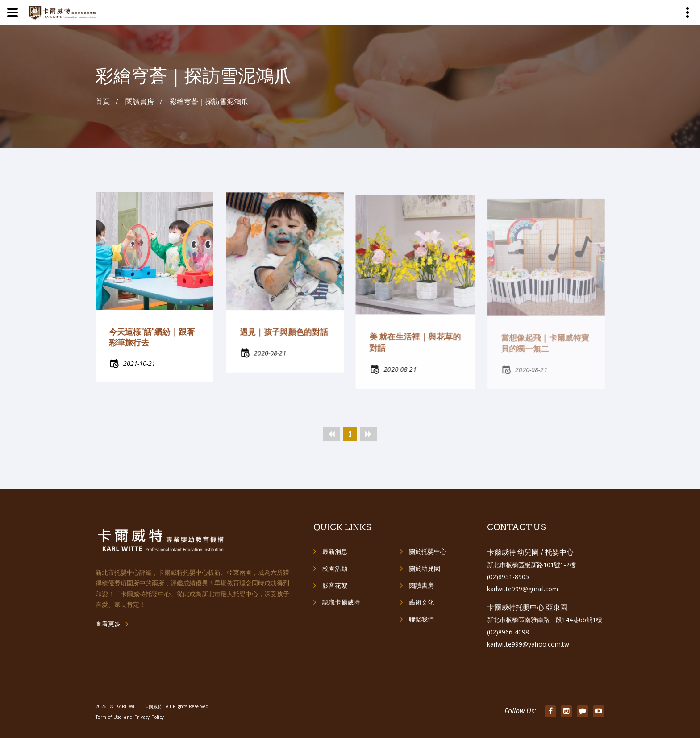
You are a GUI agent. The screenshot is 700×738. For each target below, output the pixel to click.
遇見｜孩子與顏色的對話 (283, 337)
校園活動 (335, 568)
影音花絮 (335, 585)
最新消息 (335, 551)
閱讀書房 (421, 585)
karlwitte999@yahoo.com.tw (528, 644)
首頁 (103, 101)
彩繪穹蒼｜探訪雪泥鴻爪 (209, 101)
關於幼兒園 (425, 568)
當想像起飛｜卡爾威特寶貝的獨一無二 (545, 347)
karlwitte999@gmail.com (523, 589)
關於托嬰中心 (428, 551)
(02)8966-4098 (508, 632)
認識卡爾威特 (341, 602)
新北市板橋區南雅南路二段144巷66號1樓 (545, 620)
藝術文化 (421, 602)
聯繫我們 (421, 619)
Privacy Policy (149, 717)
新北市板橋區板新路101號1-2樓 (531, 565)
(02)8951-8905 (508, 577)
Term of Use (108, 717)
